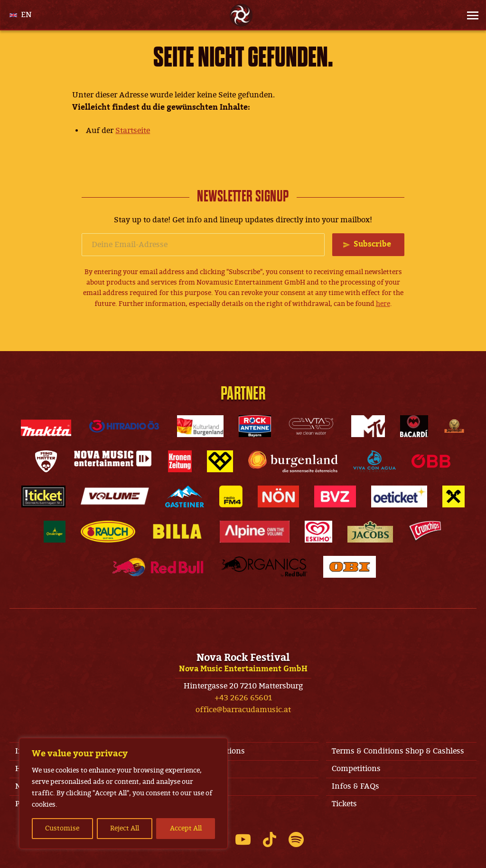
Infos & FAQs (355, 786)
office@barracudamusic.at (243, 710)
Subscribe (372, 244)
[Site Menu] (470, 15)
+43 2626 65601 (243, 698)
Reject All (125, 828)
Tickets (344, 804)
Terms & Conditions (209, 751)
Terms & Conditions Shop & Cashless (398, 751)
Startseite (133, 131)
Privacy (187, 804)
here (383, 304)
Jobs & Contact (199, 769)
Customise (62, 828)
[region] (123, 793)
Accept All (186, 828)
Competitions (356, 769)
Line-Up (188, 786)
